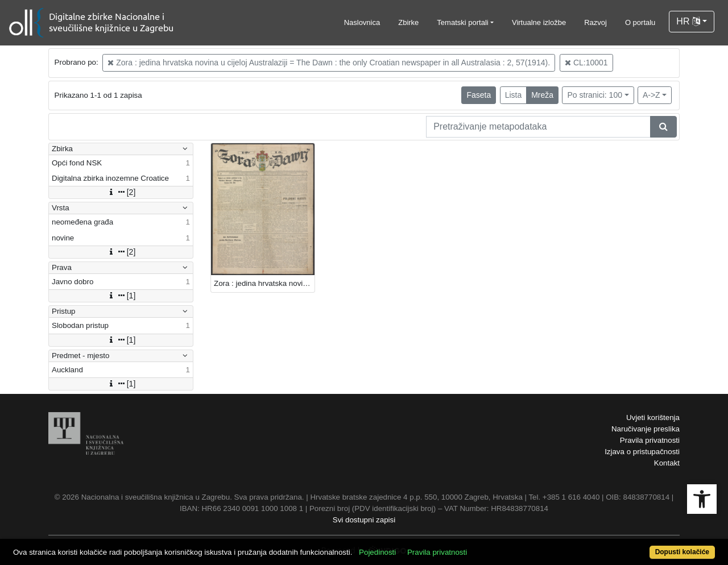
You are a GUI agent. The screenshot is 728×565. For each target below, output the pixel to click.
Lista (514, 95)
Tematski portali (462, 22)
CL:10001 (586, 63)
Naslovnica (362, 22)
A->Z (652, 95)
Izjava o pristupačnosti (642, 452)
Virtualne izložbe (539, 22)
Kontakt (667, 463)
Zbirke (408, 22)
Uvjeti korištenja (653, 417)
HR (688, 21)
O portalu (640, 22)
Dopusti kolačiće (682, 552)
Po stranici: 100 (595, 95)
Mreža (542, 95)
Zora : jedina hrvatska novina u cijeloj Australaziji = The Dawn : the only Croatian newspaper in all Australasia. (264, 283)
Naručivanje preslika (646, 429)
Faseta (479, 95)
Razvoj (595, 22)
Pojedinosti (377, 552)
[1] (121, 296)
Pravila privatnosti (650, 440)
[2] (121, 192)
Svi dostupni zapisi (364, 520)
